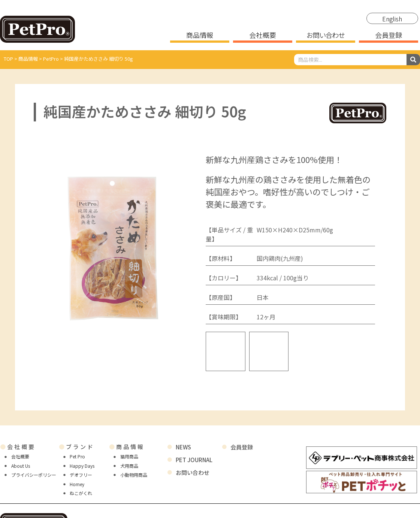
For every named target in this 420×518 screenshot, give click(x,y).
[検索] (413, 60)
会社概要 (263, 36)
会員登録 (389, 36)
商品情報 (200, 36)
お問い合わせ (325, 36)
